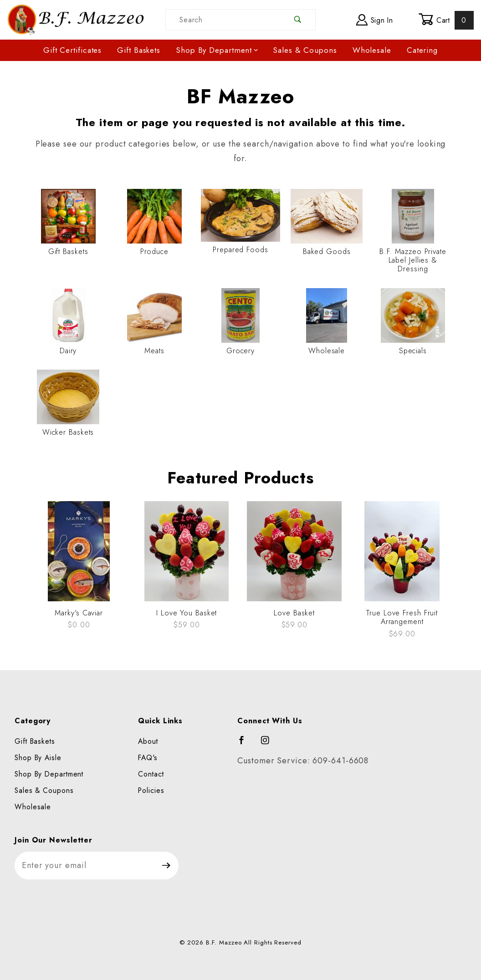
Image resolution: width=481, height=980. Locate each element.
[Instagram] (269, 744)
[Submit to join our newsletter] (166, 866)
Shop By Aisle (38, 758)
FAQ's (148, 758)
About (148, 741)
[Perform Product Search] (298, 20)
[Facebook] (246, 744)
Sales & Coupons (305, 50)
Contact (151, 774)
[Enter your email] (84, 866)
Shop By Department (217, 50)
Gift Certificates (72, 50)
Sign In (375, 20)
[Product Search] (223, 20)
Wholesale (372, 50)
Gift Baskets (139, 50)
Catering (422, 50)
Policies (151, 790)
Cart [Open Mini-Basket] (446, 20)
